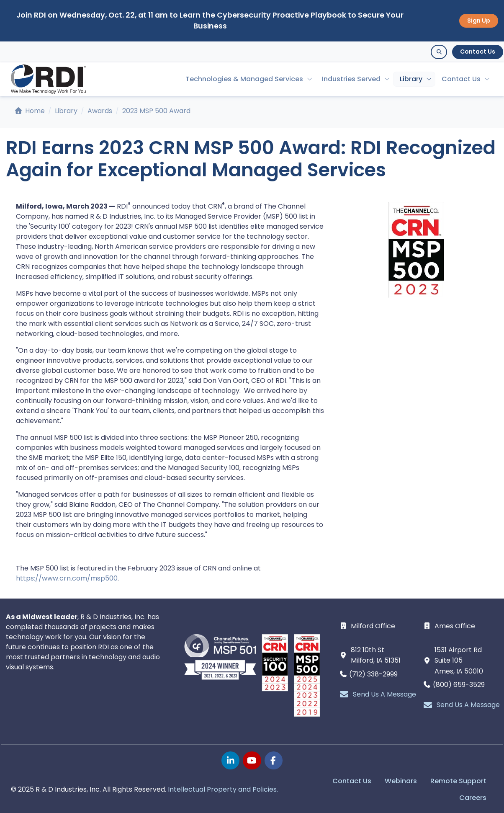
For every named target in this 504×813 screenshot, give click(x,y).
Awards (100, 111)
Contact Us (478, 52)
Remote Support (458, 781)
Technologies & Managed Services (244, 79)
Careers (473, 798)
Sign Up (479, 21)
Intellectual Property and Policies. (223, 789)
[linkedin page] (230, 760)
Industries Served (351, 79)
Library (411, 79)
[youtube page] (252, 760)
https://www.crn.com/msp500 (67, 578)
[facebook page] (274, 760)
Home (30, 111)
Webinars (401, 781)
